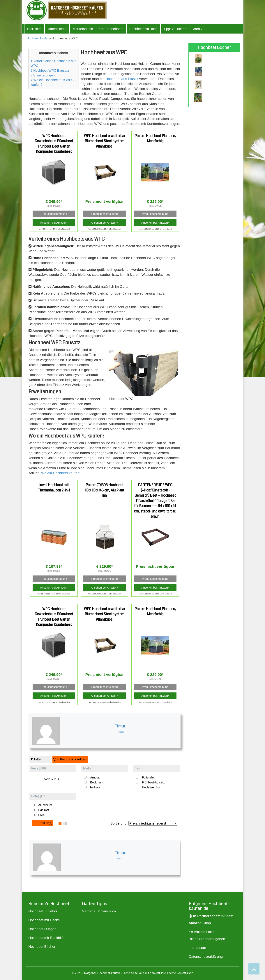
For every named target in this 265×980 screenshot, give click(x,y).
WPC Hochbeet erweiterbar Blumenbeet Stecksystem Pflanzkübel (105, 141)
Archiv (198, 29)
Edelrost (44, 811)
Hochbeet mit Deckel (44, 921)
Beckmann (97, 783)
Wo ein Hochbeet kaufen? (61, 473)
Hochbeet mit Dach (143, 29)
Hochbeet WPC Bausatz (50, 71)
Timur (120, 727)
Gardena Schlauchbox (99, 912)
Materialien (57, 29)
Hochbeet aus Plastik (122, 79)
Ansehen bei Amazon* (54, 223)
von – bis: (52, 779)
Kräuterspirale (83, 29)
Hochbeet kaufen (38, 39)
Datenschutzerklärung (206, 957)
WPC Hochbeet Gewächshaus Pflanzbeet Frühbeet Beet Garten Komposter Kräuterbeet (54, 144)
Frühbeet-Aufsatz (153, 783)
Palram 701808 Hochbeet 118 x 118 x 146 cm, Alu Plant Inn (104, 491)
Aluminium (45, 806)
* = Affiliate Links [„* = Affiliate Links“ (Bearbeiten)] (202, 932)
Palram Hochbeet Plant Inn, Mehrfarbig (155, 139)
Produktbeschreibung (54, 214)
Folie (41, 816)
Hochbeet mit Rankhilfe (46, 938)
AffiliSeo (188, 974)
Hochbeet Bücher (42, 947)
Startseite (34, 29)
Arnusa (95, 778)
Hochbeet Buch (152, 788)
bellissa (95, 788)
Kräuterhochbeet (111, 29)
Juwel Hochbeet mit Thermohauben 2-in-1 (54, 488)
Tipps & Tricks (175, 29)
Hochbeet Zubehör (43, 912)
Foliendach (149, 778)
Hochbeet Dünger (42, 929)
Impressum (197, 948)
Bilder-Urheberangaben (207, 939)
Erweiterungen (43, 76)
